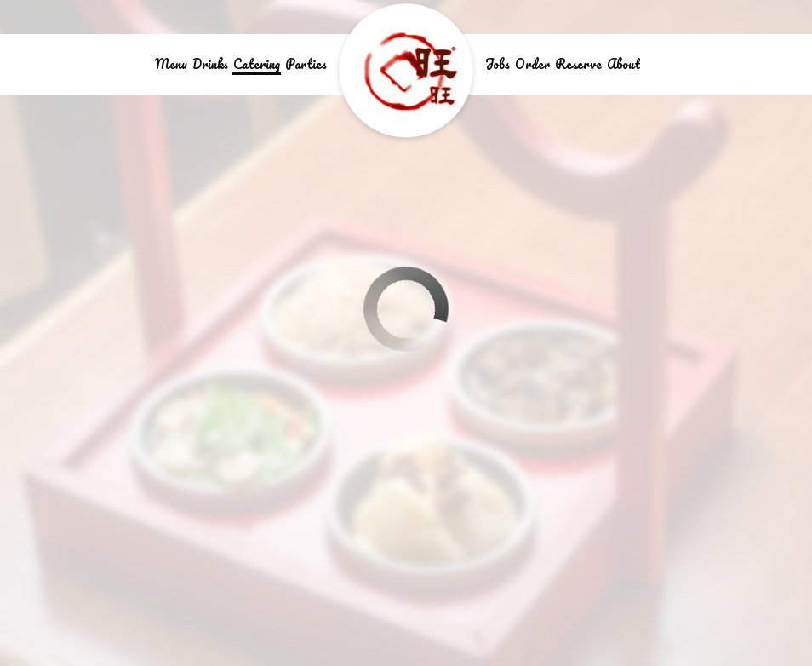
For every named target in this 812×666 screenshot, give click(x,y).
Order (532, 64)
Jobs (497, 64)
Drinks (210, 64)
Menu (171, 64)
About (623, 64)
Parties (306, 64)
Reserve (578, 64)
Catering (257, 64)
